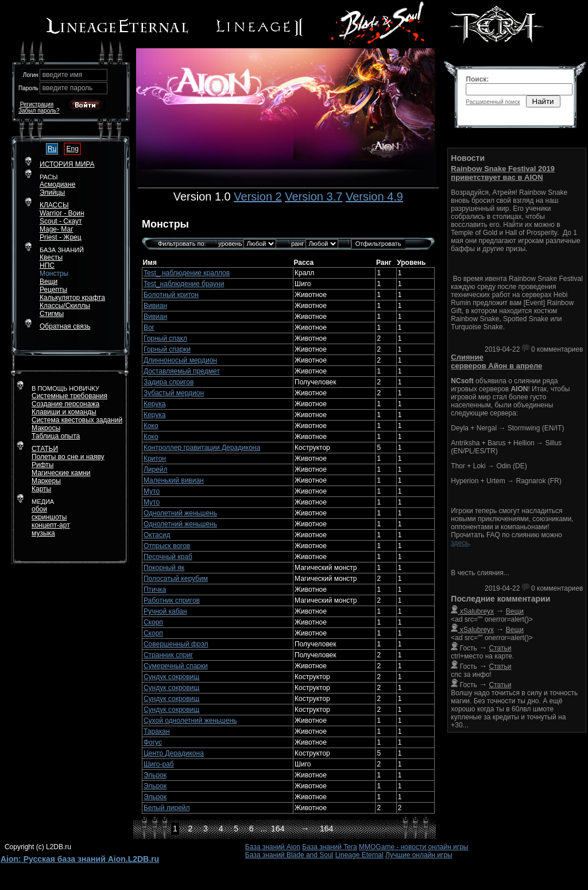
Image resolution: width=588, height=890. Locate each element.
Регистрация (37, 104)
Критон (155, 459)
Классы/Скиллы (65, 306)
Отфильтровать (378, 244)
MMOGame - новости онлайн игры (413, 847)
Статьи (500, 648)
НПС (47, 265)
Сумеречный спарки (176, 666)
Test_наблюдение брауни (184, 284)
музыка (43, 533)
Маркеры (46, 481)
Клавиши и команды (64, 412)
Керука (154, 404)
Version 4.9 (374, 197)
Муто (152, 491)
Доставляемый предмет (182, 371)
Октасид (157, 535)
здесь (460, 543)
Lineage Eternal (359, 855)
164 (278, 829)
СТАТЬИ (45, 449)
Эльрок (155, 775)
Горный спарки (167, 349)
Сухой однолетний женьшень (190, 721)
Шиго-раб (159, 764)
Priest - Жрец (61, 237)
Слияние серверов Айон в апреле (496, 361)
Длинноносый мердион (180, 360)
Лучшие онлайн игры (419, 855)
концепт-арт (51, 525)
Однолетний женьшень (180, 513)
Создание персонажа (65, 404)
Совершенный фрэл (176, 644)
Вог (149, 328)
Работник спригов (172, 600)
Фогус (153, 742)
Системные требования (69, 396)
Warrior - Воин (62, 213)
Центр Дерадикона (174, 753)
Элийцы (52, 192)
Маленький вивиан (174, 480)
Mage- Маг (57, 229)
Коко (151, 426)
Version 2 (258, 197)
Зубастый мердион (174, 393)
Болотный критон (171, 295)
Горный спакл (165, 338)
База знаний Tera (329, 847)
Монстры (54, 273)
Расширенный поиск (493, 102)
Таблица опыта (56, 436)
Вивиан (155, 306)
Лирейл (156, 469)
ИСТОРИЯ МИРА (67, 164)
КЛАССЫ (54, 205)
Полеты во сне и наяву (68, 457)
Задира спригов (169, 382)
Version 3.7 (314, 197)
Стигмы (52, 314)
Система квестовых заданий (77, 420)
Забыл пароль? (39, 111)
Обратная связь (65, 326)
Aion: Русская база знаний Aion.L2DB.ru (80, 859)
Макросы (46, 428)
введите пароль (68, 88)
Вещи (49, 282)
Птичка (155, 590)
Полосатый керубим (176, 579)
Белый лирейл (167, 808)
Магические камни (61, 473)
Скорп (153, 622)
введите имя (63, 75)
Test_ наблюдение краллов (187, 273)
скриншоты (49, 517)
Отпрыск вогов (167, 546)
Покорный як (164, 568)
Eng (72, 149)
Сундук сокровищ (171, 677)
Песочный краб (168, 557)
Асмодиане (57, 184)
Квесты (51, 257)
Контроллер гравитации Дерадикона (202, 448)
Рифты (42, 465)
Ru (52, 149)
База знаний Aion (273, 847)
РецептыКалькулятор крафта (72, 294)
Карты (41, 489)
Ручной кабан (165, 611)
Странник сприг (168, 655)
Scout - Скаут (61, 221)
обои (39, 509)
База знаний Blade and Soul (289, 855)
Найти (543, 101)
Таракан (157, 731)
